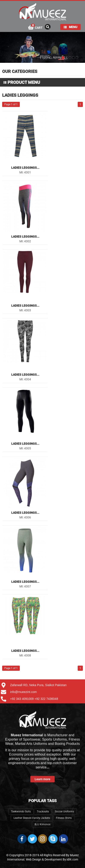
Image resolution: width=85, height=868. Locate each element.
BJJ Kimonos (42, 808)
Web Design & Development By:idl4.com (52, 859)
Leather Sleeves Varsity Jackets (32, 801)
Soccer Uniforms (64, 795)
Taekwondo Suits (21, 795)
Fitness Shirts (64, 801)
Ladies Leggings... (25, 168)
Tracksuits (43, 795)
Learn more (42, 763)
